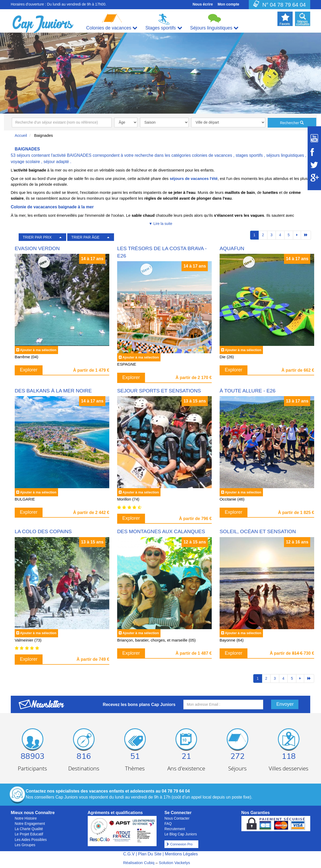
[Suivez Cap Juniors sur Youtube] (314, 138)
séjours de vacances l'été (194, 178)
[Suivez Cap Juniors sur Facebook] (314, 152)
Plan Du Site (150, 854)
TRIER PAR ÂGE (86, 237)
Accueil (21, 135)
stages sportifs (249, 155)
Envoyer (285, 704)
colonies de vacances (212, 155)
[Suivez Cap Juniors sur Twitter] (314, 165)
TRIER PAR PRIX (37, 237)
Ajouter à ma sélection (38, 350)
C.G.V (129, 854)
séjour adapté (56, 162)
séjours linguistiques (285, 155)
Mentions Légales (181, 854)
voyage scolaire (25, 162)
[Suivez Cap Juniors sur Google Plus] (314, 178)
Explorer (29, 370)
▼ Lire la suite (160, 224)
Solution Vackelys (175, 863)
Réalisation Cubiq (139, 863)
